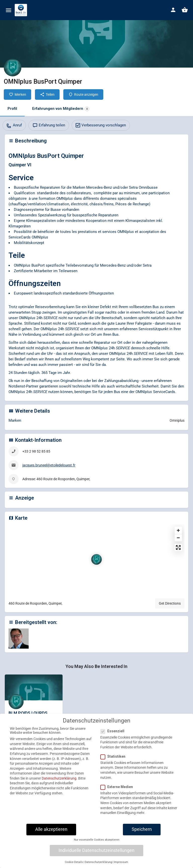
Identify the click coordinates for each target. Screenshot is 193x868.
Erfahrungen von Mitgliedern (61, 109)
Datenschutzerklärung (59, 784)
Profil (12, 109)
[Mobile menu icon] (9, 10)
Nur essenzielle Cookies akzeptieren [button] (97, 845)
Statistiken (114, 762)
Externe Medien (118, 792)
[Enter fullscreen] (178, 547)
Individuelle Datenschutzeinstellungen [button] (96, 856)
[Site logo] (21, 10)
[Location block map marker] (96, 559)
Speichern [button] (142, 835)
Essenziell (114, 736)
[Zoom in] (178, 530)
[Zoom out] (178, 538)
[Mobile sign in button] (173, 10)
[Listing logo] (13, 68)
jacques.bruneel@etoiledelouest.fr (49, 465)
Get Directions (170, 603)
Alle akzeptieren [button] (51, 835)
